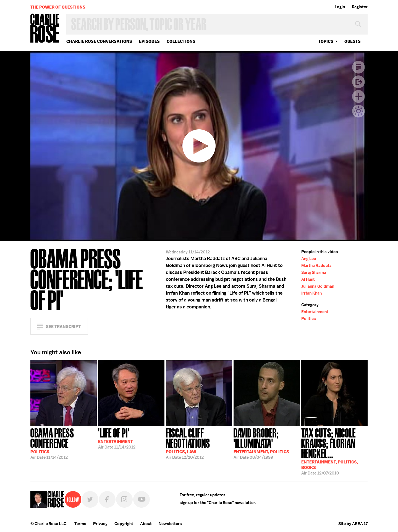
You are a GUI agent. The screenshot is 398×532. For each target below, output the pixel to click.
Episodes (149, 41)
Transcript (358, 67)
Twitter (90, 499)
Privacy (100, 524)
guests (353, 41)
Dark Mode (358, 111)
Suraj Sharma (314, 272)
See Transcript (63, 327)
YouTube (142, 499)
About (146, 524)
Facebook (107, 499)
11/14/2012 (64, 443)
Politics (309, 319)
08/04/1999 (267, 443)
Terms (80, 524)
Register (360, 7)
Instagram (124, 499)
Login (340, 7)
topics (326, 41)
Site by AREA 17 (353, 524)
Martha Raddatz (316, 266)
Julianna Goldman (318, 286)
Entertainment (315, 312)
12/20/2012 (199, 443)
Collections (181, 41)
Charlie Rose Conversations (99, 41)
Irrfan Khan (311, 293)
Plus (358, 96)
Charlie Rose (45, 29)
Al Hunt (308, 279)
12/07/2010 (334, 451)
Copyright (124, 524)
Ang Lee (309, 259)
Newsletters (170, 524)
